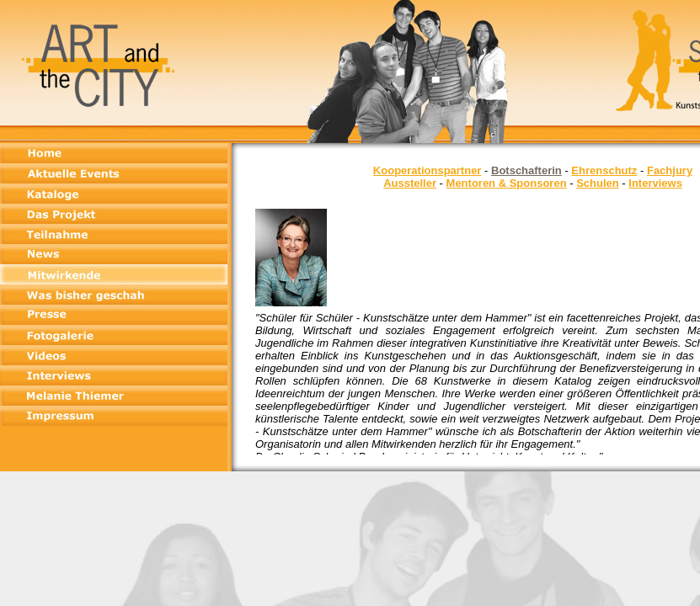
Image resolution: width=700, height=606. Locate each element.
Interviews (655, 183)
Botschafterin (526, 170)
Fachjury (670, 170)
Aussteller (410, 183)
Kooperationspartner (427, 170)
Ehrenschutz (604, 170)
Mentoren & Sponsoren (507, 183)
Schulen (598, 183)
